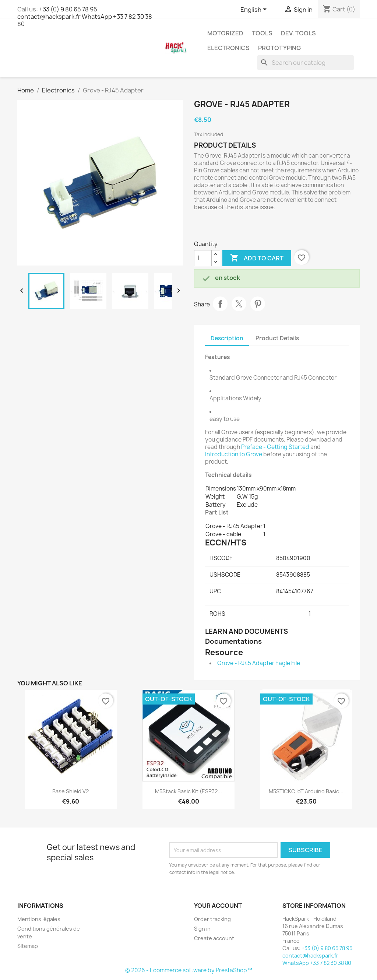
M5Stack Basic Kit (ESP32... (188, 791)
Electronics (228, 48)
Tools (262, 33)
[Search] (306, 63)
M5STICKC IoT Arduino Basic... (306, 791)
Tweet (239, 304)
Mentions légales (39, 919)
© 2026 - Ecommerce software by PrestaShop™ (189, 970)
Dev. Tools (298, 33)
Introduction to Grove (234, 454)
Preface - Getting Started (275, 447)
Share (220, 304)
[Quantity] (203, 258)
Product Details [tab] (277, 338)
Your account (218, 906)
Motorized (225, 33)
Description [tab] (227, 338)
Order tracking (212, 919)
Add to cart (257, 258)
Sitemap (28, 946)
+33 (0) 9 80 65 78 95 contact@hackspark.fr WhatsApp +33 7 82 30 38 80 (85, 17)
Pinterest (258, 304)
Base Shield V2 (71, 791)
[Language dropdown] (255, 10)
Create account (214, 938)
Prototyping (279, 48)
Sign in (202, 929)
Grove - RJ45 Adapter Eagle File (259, 663)
